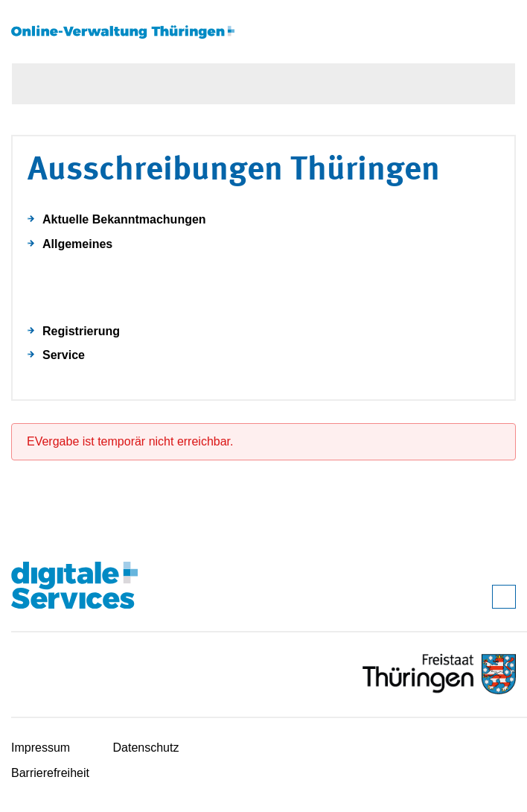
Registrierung (81, 331)
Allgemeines (77, 244)
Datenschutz (146, 748)
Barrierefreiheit (50, 773)
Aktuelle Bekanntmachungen (124, 219)
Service (64, 355)
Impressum (41, 748)
